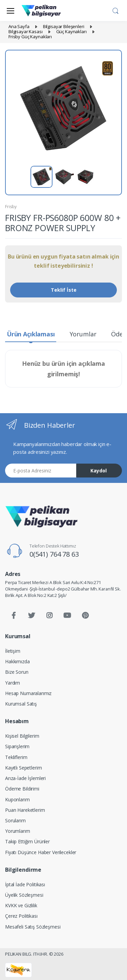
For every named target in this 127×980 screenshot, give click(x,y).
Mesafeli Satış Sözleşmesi (33, 927)
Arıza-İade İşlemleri (25, 778)
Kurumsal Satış (21, 704)
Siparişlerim (17, 746)
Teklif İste (64, 290)
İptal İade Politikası (25, 884)
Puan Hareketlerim (25, 810)
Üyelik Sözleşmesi (24, 895)
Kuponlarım (17, 799)
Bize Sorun (17, 672)
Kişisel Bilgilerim (22, 736)
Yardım (13, 683)
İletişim (13, 651)
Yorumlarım (18, 831)
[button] (115, 10)
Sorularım (15, 820)
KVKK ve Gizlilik (21, 905)
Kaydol (99, 471)
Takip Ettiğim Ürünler (27, 841)
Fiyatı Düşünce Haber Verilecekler (41, 852)
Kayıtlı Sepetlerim (23, 768)
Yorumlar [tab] (83, 334)
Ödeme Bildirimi (22, 789)
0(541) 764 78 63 (54, 554)
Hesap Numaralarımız (28, 693)
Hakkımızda (17, 661)
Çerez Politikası (21, 916)
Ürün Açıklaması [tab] (31, 334)
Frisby (11, 207)
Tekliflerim (16, 757)
